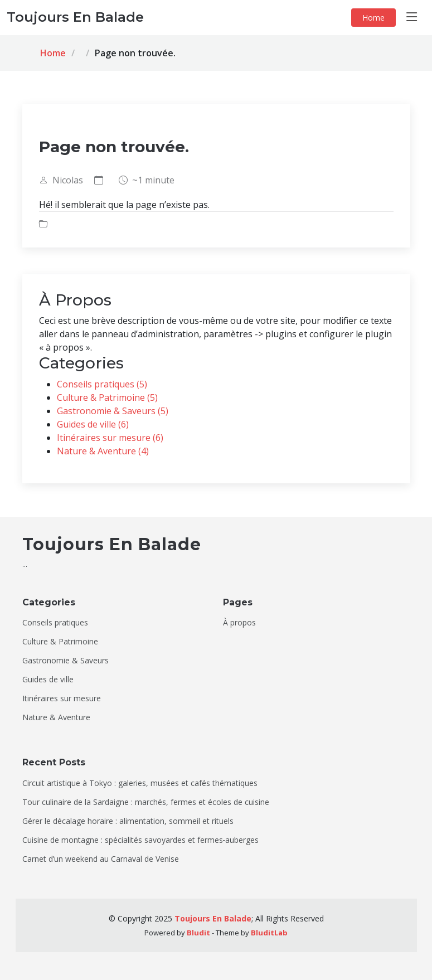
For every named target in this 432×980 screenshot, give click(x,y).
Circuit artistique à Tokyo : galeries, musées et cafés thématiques (140, 783)
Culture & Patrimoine (60, 642)
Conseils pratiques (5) (102, 384)
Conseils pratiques (55, 623)
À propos (239, 623)
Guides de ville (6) (93, 424)
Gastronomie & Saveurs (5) (113, 411)
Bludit (198, 933)
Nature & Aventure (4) (103, 451)
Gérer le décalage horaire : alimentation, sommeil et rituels (128, 821)
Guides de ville (48, 680)
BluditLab (269, 933)
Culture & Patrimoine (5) (107, 397)
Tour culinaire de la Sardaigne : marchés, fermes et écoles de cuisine (146, 802)
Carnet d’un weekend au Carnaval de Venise (101, 859)
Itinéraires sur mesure (62, 698)
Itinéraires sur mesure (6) (110, 438)
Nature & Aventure (56, 717)
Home (373, 18)
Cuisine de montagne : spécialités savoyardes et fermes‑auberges (141, 840)
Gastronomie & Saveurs (65, 661)
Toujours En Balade (213, 918)
